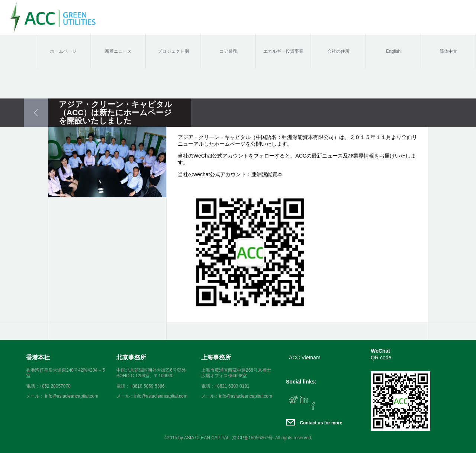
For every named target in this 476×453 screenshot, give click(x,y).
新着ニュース (118, 51)
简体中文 (448, 51)
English (393, 51)
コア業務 (228, 51)
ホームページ (63, 51)
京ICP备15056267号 (252, 438)
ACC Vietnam (305, 357)
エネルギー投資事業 (283, 51)
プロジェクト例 (173, 51)
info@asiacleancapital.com (161, 396)
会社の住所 (338, 51)
